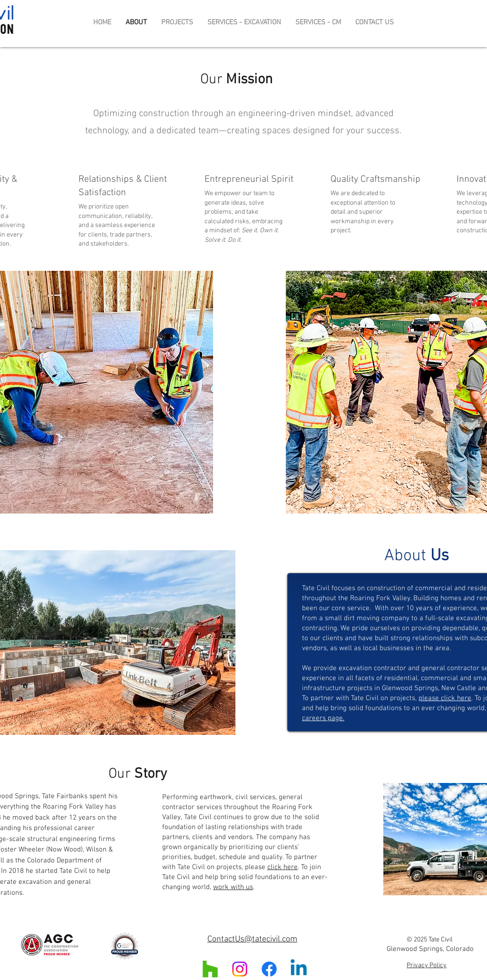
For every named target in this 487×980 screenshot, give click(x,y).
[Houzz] (210, 969)
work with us (233, 887)
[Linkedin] (299, 969)
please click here (445, 698)
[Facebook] (269, 969)
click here (282, 867)
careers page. (323, 718)
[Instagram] (240, 969)
